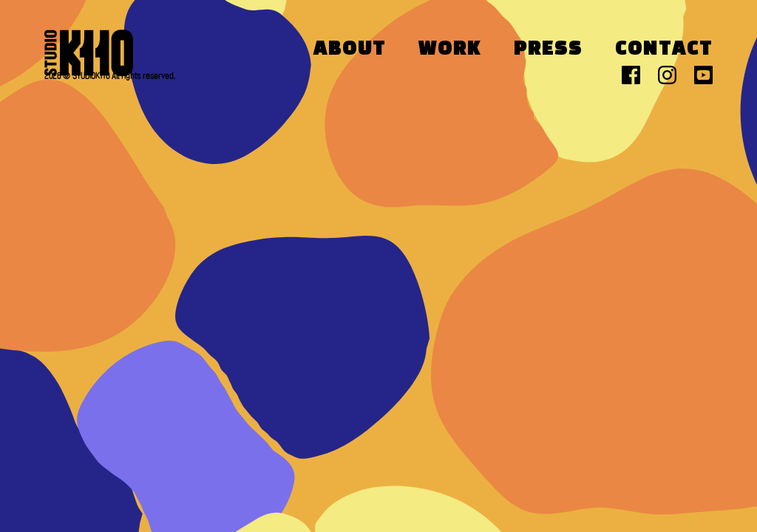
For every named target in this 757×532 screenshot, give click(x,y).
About (350, 50)
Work (450, 50)
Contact (664, 50)
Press (548, 50)
